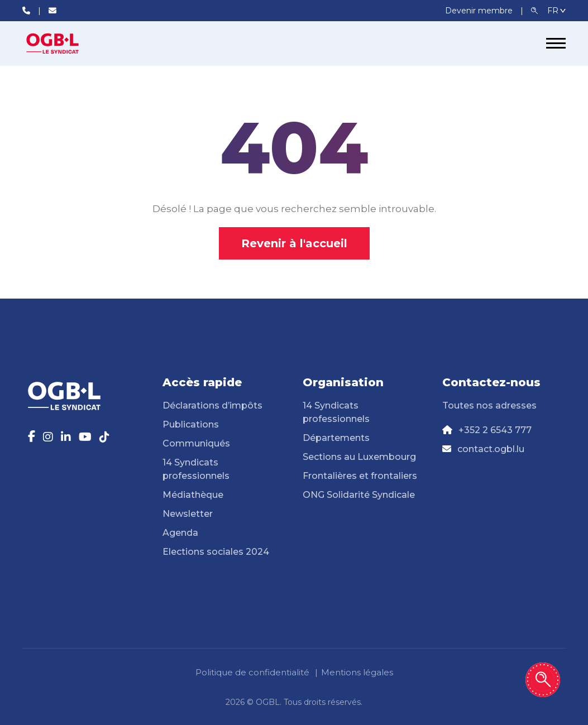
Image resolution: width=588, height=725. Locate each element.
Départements (336, 438)
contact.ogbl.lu (491, 449)
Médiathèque (193, 495)
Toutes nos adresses (489, 405)
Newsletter (188, 514)
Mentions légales (357, 672)
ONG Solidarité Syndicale (359, 495)
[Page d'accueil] (64, 44)
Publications (191, 424)
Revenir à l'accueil (294, 243)
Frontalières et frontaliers (360, 476)
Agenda (180, 533)
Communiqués (196, 443)
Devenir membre (480, 11)
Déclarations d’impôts (212, 405)
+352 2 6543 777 (495, 430)
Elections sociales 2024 (216, 552)
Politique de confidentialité (252, 672)
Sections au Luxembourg (359, 457)
